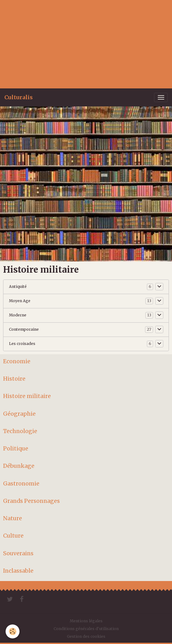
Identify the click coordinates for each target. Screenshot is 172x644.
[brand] (18, 97)
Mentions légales (86, 621)
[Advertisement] (86, 43)
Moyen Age (20, 301)
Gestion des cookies (86, 636)
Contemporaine (24, 329)
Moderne (18, 315)
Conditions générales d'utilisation (86, 629)
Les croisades (22, 344)
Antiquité (18, 286)
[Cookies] (13, 631)
